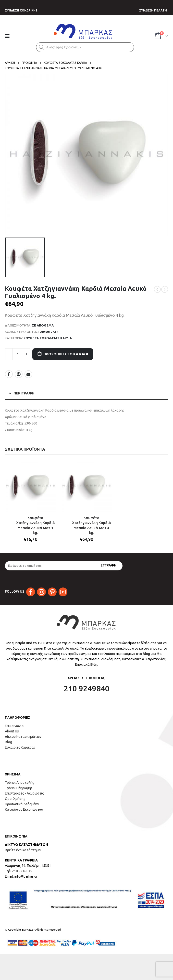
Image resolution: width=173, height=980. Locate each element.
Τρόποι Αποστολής (19, 783)
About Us (12, 731)
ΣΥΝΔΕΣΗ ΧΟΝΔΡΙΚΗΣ (21, 10)
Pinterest (19, 374)
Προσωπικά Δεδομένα (22, 804)
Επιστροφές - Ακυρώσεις (24, 793)
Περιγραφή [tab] (24, 393)
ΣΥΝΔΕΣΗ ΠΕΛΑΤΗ (153, 10)
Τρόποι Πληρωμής (19, 788)
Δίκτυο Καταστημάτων (23, 737)
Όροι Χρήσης (15, 799)
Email (28, 374)
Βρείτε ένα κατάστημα (23, 850)
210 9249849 (22, 871)
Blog (8, 742)
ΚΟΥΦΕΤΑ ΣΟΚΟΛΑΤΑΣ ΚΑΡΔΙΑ (48, 338)
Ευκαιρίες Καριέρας (20, 747)
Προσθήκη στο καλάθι (66, 354)
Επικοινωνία (14, 726)
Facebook (9, 374)
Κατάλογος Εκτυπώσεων (24, 809)
